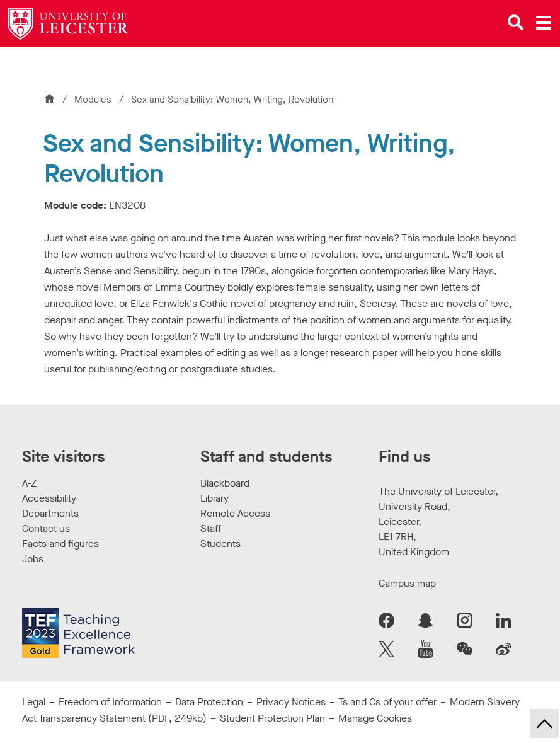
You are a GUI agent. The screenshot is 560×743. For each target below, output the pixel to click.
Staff (211, 528)
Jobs (33, 559)
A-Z (29, 483)
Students (220, 544)
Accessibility (49, 498)
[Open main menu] (544, 23)
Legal (34, 702)
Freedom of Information (110, 702)
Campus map (407, 583)
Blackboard (225, 483)
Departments (50, 513)
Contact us (46, 528)
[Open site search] (516, 23)
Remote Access (235, 513)
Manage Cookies (375, 718)
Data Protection (209, 702)
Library (214, 498)
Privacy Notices (291, 702)
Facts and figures (60, 544)
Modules (94, 100)
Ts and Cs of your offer (387, 702)
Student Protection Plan (272, 718)
